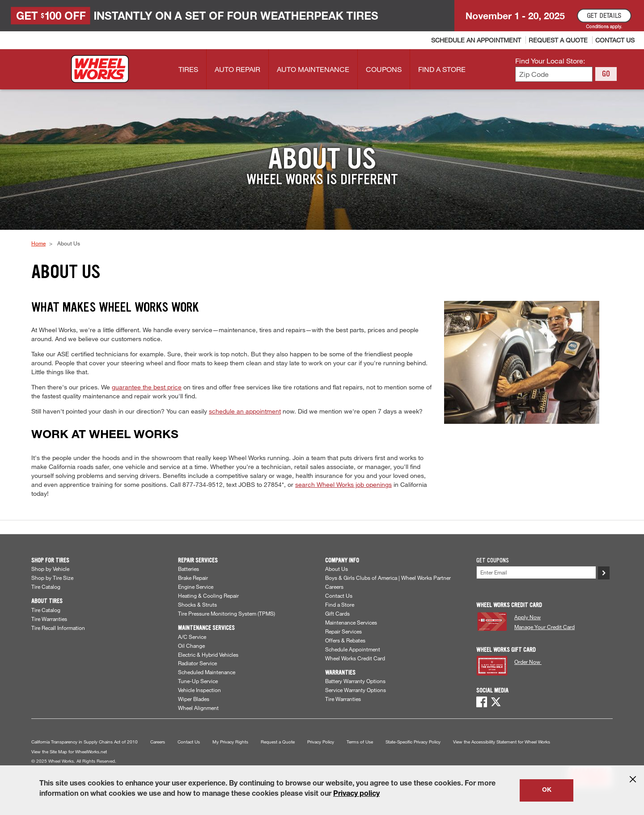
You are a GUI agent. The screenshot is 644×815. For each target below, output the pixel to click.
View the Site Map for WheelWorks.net (69, 752)
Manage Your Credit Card (544, 627)
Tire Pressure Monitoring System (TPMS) (227, 613)
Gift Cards (337, 613)
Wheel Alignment (198, 708)
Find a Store (340, 604)
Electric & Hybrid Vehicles (208, 655)
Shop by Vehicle (50, 569)
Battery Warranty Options (355, 681)
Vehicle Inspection (199, 690)
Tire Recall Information (58, 628)
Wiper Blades (194, 699)
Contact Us (339, 595)
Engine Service (196, 587)
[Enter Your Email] (536, 572)
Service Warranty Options (356, 690)
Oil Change (191, 646)
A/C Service (192, 637)
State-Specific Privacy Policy (413, 742)
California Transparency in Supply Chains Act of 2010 (85, 742)
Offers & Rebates (345, 640)
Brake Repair (193, 578)
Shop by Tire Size (52, 578)
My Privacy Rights (230, 742)
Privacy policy (356, 794)
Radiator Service (197, 663)
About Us (337, 569)
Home (38, 243)
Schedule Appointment (353, 649)
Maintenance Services (351, 622)
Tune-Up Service (198, 681)
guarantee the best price (147, 387)
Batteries (189, 569)
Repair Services (343, 631)
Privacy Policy (321, 742)
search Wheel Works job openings (343, 484)
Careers (334, 587)
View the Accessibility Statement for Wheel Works (502, 742)
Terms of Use (360, 742)
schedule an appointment (245, 411)
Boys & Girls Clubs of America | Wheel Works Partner (388, 578)
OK (547, 790)
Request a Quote (278, 742)
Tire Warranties (49, 619)
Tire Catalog (46, 587)
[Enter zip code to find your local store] (554, 74)
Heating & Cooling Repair (208, 595)
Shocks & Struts (197, 604)
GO (606, 74)
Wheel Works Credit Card (355, 658)
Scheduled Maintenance (207, 672)
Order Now (528, 662)
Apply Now (527, 617)
